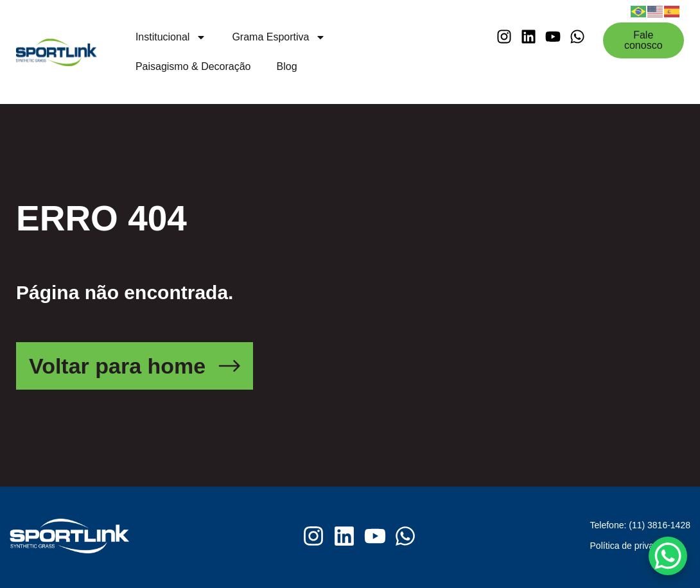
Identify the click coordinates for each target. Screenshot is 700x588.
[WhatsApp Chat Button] (668, 556)
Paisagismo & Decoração (193, 66)
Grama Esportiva (279, 37)
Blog (287, 66)
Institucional (171, 37)
